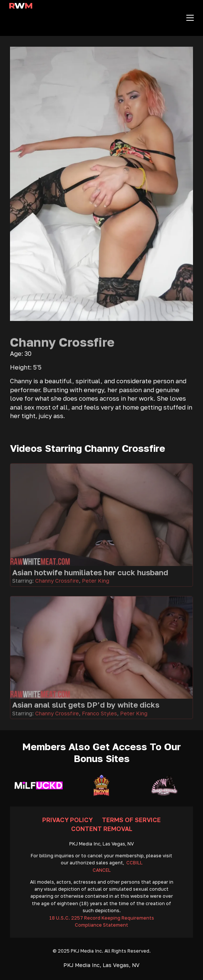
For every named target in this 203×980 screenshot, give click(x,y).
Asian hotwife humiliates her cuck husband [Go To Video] (90, 572)
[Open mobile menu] (190, 18)
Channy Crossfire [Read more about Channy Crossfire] (57, 581)
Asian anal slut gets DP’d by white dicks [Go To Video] (86, 705)
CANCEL (102, 870)
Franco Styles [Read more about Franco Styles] (99, 713)
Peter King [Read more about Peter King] (96, 581)
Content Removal (102, 829)
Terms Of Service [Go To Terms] (131, 820)
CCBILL (134, 863)
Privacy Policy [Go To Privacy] (67, 820)
